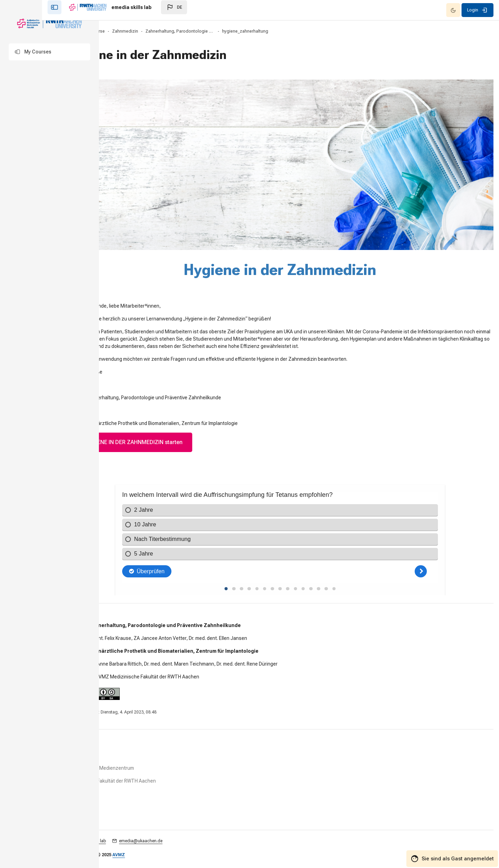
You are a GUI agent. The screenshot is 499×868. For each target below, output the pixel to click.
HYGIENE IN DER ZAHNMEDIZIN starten (189, 430)
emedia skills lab (150, 838)
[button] (49, 52)
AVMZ (179, 852)
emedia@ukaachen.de (201, 838)
